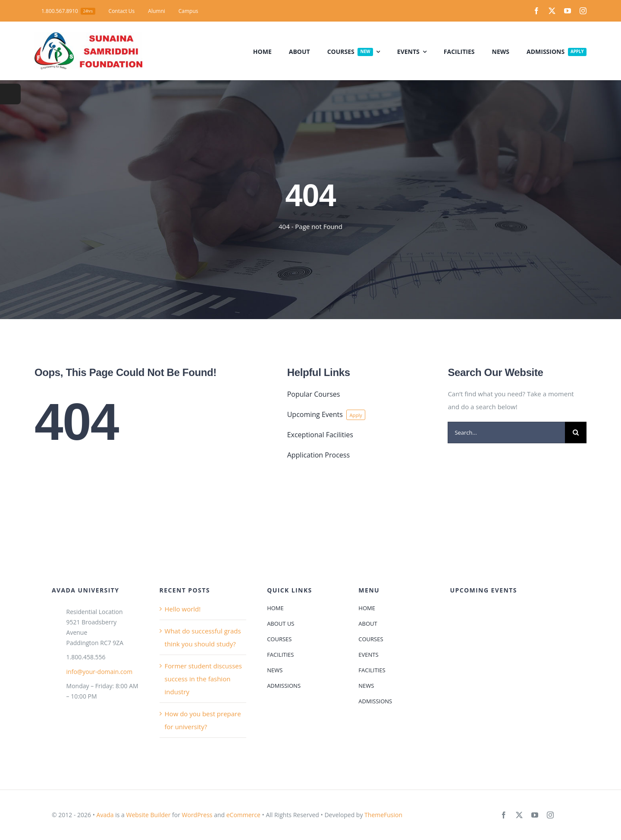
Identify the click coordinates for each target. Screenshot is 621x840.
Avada (105, 815)
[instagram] (583, 11)
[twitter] (552, 11)
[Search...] (506, 433)
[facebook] (536, 11)
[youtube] (568, 11)
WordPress (197, 815)
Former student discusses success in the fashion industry (203, 679)
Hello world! (183, 609)
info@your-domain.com (100, 672)
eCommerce (243, 815)
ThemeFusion (383, 815)
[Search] (576, 433)
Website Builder (148, 815)
